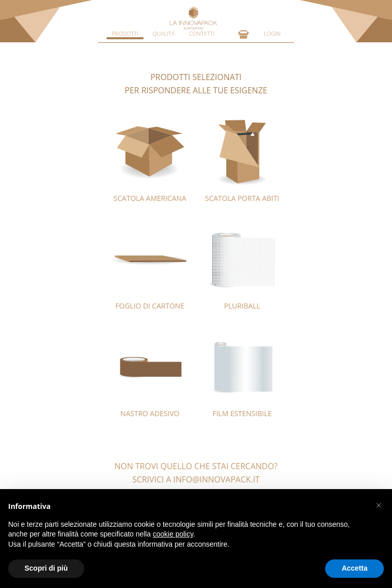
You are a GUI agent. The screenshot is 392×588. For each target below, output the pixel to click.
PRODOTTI (125, 33)
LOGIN (272, 33)
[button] (379, 505)
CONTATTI (202, 33)
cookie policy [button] (173, 534)
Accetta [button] (354, 568)
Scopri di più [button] (46, 568)
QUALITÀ (164, 33)
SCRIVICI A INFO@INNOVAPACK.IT (196, 479)
